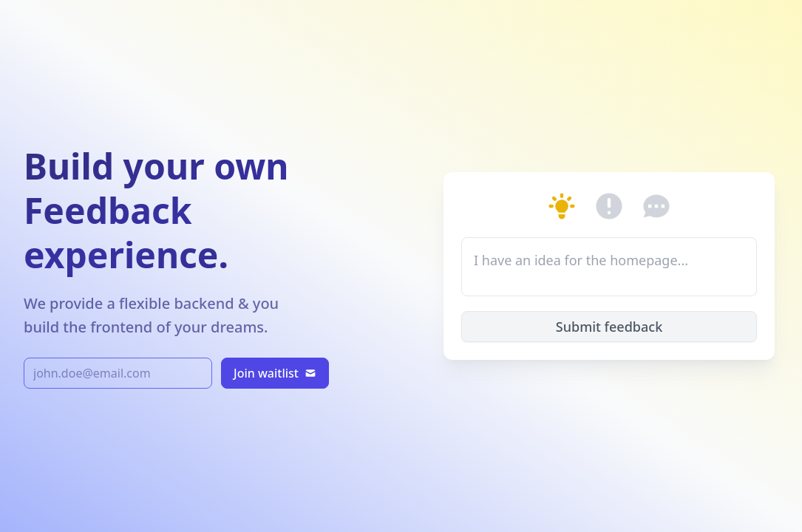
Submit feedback (609, 327)
